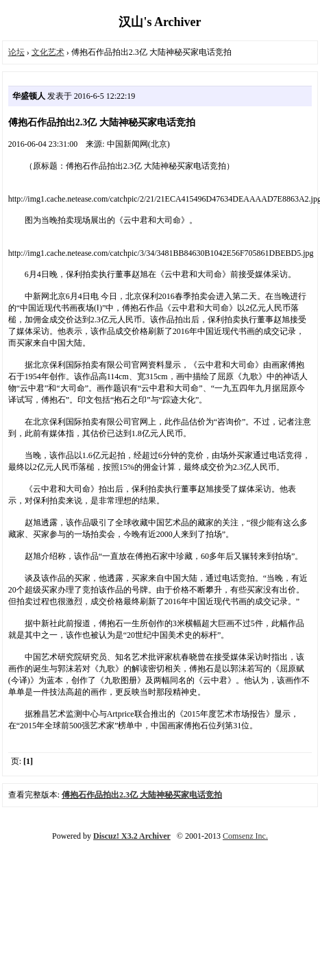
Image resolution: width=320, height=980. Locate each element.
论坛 (16, 52)
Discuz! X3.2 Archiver (132, 836)
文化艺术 (48, 52)
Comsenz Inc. (245, 836)
